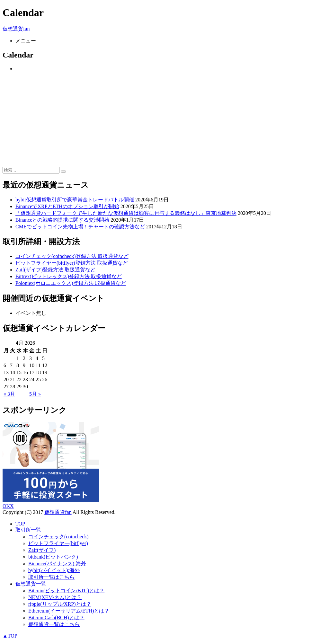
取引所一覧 (28, 530)
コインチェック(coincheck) (58, 537)
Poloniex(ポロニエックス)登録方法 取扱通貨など (71, 283)
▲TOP (10, 636)
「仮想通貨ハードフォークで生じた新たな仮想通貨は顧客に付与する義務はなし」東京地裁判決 (126, 213)
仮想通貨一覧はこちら (54, 624)
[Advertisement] (164, 122)
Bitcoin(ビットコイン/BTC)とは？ (66, 591)
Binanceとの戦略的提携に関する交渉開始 (62, 220)
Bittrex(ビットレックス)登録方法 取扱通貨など (69, 276)
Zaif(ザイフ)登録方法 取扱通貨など (55, 270)
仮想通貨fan (16, 29)
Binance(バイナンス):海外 (57, 564)
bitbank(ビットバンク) (53, 557)
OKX (8, 506)
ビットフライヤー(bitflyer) (58, 543)
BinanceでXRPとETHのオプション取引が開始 (67, 206)
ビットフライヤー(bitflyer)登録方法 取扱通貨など (72, 263)
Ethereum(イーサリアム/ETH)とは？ (69, 611)
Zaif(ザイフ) (42, 550)
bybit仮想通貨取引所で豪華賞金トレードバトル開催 (75, 200)
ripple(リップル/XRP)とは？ (60, 604)
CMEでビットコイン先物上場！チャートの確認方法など (80, 227)
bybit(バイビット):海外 (54, 570)
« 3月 (9, 394)
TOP (20, 524)
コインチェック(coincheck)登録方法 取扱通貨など (72, 256)
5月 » (35, 394)
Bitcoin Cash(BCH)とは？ (56, 618)
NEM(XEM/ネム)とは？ (55, 597)
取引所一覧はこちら (51, 577)
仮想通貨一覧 (31, 584)
